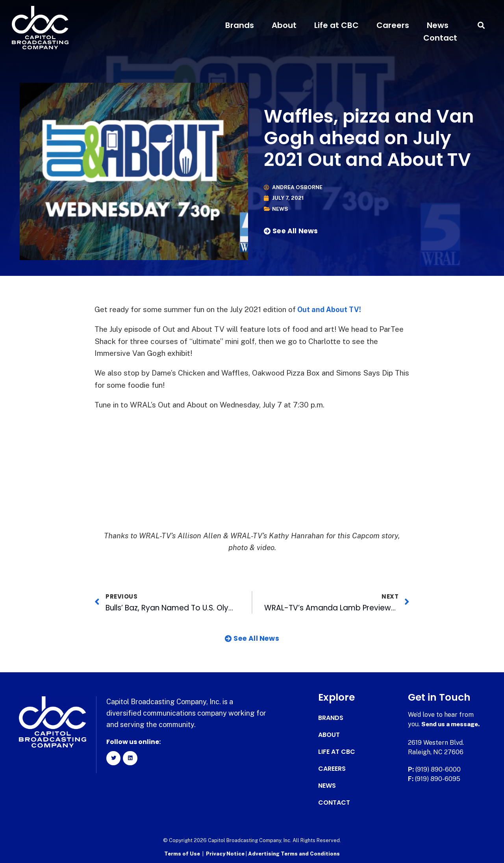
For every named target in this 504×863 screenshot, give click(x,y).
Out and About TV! (330, 309)
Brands (240, 25)
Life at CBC (336, 25)
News (438, 25)
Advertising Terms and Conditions (294, 853)
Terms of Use (182, 853)
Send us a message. (452, 724)
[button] (481, 25)
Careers (393, 25)
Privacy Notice (226, 853)
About (284, 25)
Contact (440, 38)
